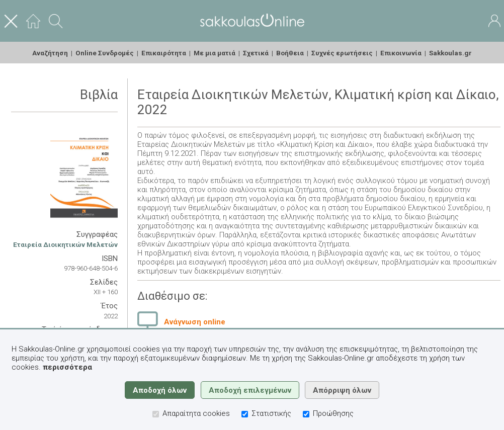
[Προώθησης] (306, 414)
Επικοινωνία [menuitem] (401, 53)
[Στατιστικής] (245, 414)
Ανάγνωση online (195, 322)
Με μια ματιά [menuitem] (215, 53)
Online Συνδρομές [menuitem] (105, 53)
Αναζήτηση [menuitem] (50, 53)
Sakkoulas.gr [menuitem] (450, 53)
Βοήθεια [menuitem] (290, 53)
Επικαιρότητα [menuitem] (164, 53)
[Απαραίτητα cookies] (156, 414)
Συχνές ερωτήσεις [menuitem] (342, 53)
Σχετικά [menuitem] (256, 53)
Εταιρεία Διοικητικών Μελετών (65, 244)
